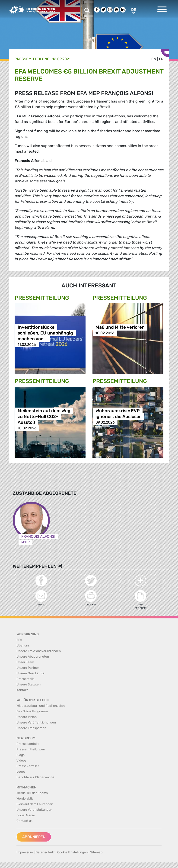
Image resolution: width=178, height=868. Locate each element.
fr (161, 59)
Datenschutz (45, 852)
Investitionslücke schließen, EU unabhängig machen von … (45, 333)
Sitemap (96, 852)
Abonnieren (34, 837)
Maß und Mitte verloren (120, 327)
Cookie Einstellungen (72, 852)
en (154, 59)
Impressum (25, 852)
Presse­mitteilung (32, 59)
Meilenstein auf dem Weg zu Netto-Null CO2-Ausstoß (44, 416)
